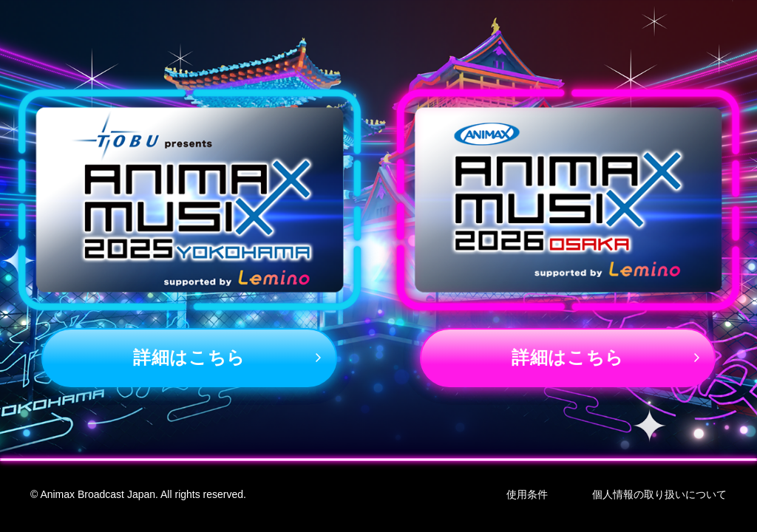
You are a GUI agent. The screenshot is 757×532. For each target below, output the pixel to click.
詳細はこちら (189, 357)
